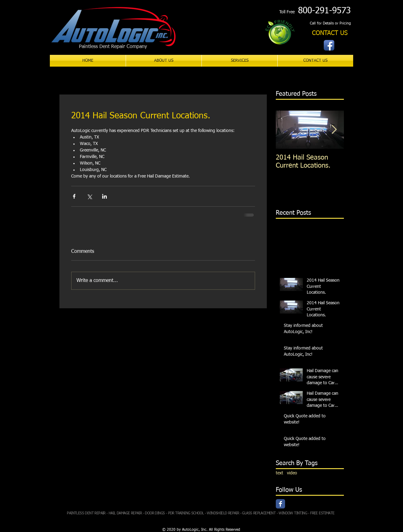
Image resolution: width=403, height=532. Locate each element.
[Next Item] (334, 130)
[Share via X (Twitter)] (89, 196)
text (279, 473)
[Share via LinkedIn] (104, 196)
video (292, 473)
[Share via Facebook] (74, 196)
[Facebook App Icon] (329, 45)
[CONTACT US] (330, 33)
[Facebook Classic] (280, 504)
